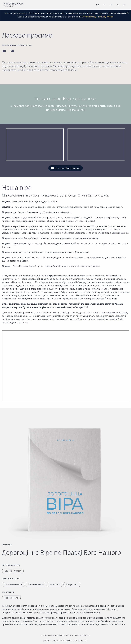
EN (111, 5)
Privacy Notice (106, 17)
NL (118, 5)
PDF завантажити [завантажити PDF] (36, 584)
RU (98, 5)
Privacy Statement (62, 640)
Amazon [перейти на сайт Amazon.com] (17, 571)
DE (104, 5)
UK (124, 5)
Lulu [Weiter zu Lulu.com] (6, 571)
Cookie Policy (89, 17)
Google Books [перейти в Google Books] (72, 584)
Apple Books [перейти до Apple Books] (55, 584)
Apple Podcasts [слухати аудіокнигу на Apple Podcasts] (11, 598)
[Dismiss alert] (128, 13)
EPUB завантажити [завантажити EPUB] (13, 584)
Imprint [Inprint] (47, 640)
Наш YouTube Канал (66, 168)
